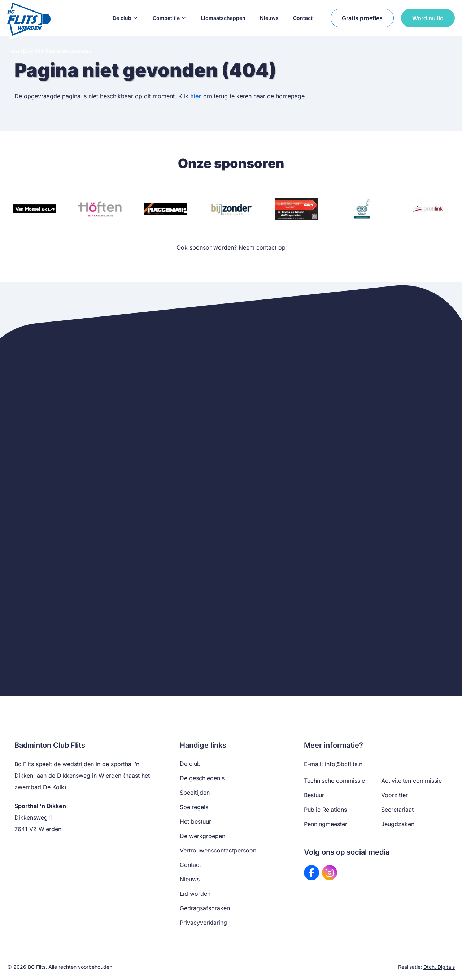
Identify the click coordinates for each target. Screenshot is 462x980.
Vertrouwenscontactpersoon (218, 850)
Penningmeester (326, 824)
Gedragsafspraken (205, 908)
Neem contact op (262, 247)
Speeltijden (195, 793)
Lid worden (195, 894)
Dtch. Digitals (439, 967)
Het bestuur (195, 821)
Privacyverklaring (203, 923)
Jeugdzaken (398, 824)
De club (125, 18)
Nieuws (269, 18)
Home (13, 51)
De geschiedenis (202, 778)
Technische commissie (334, 781)
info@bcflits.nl (344, 764)
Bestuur (314, 795)
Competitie (170, 18)
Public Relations (325, 810)
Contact (303, 18)
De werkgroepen (202, 836)
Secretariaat (397, 810)
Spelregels (194, 807)
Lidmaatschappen (223, 18)
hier (196, 96)
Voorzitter (395, 795)
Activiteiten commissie (411, 781)
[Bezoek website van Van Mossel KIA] (34, 209)
